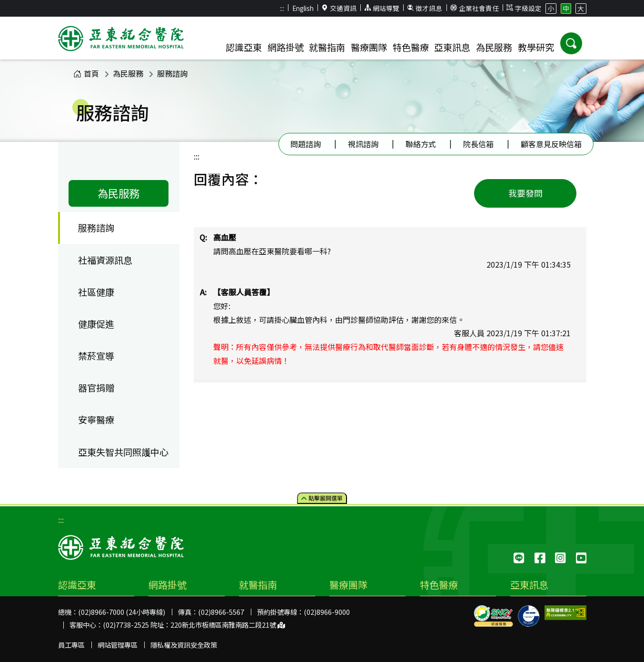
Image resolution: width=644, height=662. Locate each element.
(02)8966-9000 (327, 612)
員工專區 (71, 645)
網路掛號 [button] (286, 47)
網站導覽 (382, 8)
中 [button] (566, 8)
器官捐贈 (96, 388)
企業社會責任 (475, 8)
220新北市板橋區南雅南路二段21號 (228, 625)
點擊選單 (322, 498)
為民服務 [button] (494, 47)
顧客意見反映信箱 (551, 144)
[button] (571, 43)
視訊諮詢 (363, 144)
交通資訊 (339, 8)
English (303, 8)
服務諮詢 (172, 73)
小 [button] (551, 8)
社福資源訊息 (105, 260)
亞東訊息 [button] (452, 47)
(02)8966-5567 (221, 612)
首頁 (86, 73)
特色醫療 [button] (411, 47)
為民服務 (128, 73)
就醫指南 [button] (327, 47)
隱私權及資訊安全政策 (184, 645)
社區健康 (96, 292)
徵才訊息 (425, 8)
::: (282, 8)
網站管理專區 (118, 645)
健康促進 (96, 324)
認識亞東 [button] (244, 47)
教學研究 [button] (536, 47)
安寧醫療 (96, 420)
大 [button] (581, 8)
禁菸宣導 (96, 356)
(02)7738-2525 (126, 625)
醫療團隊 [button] (369, 47)
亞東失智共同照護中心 (123, 452)
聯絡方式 (421, 144)
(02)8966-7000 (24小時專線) (122, 612)
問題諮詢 (306, 144)
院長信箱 (478, 144)
